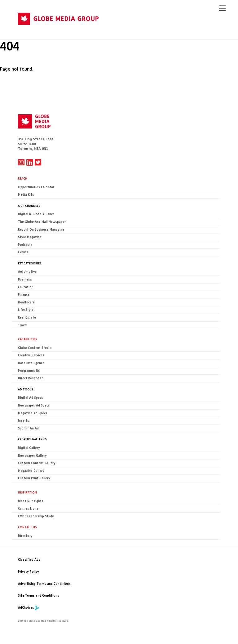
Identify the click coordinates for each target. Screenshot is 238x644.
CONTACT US (27, 527)
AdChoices (26, 608)
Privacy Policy (29, 572)
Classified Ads (29, 560)
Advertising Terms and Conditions (44, 584)
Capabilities (28, 339)
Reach (23, 178)
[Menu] (222, 8)
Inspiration (27, 492)
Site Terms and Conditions (39, 596)
